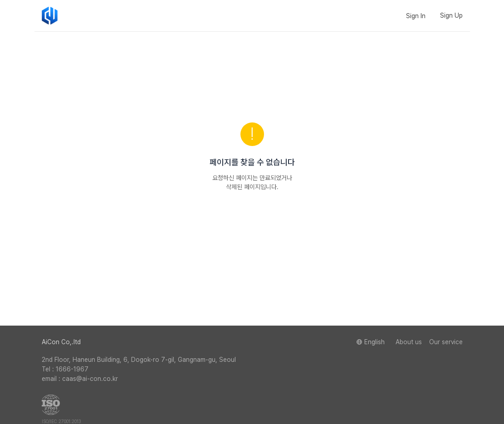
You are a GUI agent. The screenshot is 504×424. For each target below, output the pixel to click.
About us (409, 342)
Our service (446, 342)
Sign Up (451, 15)
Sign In (416, 16)
